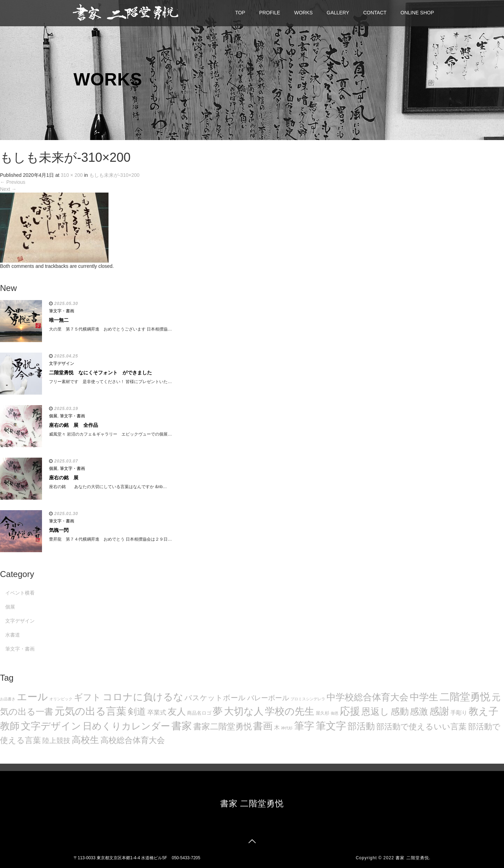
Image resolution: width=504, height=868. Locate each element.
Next (8, 189)
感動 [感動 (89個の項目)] (400, 711)
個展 (53, 416)
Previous (13, 182)
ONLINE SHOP (417, 13)
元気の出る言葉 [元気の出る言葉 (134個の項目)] (90, 711)
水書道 (13, 635)
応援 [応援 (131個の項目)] (350, 711)
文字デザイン (62, 363)
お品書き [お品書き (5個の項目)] (8, 699)
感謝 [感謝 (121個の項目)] (439, 711)
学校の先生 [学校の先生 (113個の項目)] (290, 711)
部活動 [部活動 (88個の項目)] (361, 726)
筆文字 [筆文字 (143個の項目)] (331, 726)
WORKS (303, 13)
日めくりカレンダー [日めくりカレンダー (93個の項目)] (126, 726)
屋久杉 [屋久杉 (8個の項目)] (323, 713)
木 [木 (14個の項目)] (277, 727)
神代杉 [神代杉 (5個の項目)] (287, 728)
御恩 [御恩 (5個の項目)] (335, 713)
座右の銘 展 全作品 (73, 425)
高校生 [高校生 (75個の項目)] (85, 740)
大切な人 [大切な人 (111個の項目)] (244, 711)
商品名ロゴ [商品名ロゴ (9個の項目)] (199, 713)
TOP (240, 13)
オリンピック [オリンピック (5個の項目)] (61, 699)
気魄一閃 (59, 530)
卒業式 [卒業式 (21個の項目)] (157, 712)
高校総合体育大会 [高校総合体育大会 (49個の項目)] (133, 740)
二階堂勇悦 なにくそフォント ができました (100, 373)
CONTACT (375, 13)
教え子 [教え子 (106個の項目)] (484, 711)
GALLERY (338, 13)
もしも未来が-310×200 (114, 175)
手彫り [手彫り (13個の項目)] (459, 713)
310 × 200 (72, 175)
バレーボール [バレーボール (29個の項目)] (268, 698)
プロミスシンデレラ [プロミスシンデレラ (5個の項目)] (308, 699)
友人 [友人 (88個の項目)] (177, 711)
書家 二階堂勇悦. (413, 858)
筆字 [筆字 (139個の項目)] (304, 726)
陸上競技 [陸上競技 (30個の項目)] (56, 741)
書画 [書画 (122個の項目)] (263, 726)
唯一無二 (59, 320)
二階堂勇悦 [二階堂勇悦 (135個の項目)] (465, 697)
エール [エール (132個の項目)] (32, 697)
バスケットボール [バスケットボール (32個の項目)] (215, 698)
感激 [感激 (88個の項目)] (419, 711)
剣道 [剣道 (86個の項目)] (137, 711)
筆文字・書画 (62, 311)
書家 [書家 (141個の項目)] (182, 726)
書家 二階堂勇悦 (252, 803)
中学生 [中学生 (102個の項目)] (424, 697)
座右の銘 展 (64, 478)
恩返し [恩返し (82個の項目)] (375, 711)
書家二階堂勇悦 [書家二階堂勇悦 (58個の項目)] (223, 726)
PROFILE (270, 13)
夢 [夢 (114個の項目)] (218, 711)
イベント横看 (20, 593)
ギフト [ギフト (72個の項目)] (87, 697)
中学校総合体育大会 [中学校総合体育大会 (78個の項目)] (367, 697)
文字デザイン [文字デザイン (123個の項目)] (51, 726)
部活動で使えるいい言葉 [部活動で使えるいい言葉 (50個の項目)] (421, 727)
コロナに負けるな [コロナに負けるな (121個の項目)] (143, 697)
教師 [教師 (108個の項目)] (10, 726)
